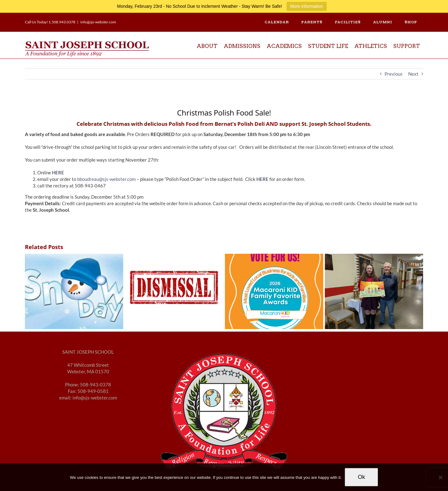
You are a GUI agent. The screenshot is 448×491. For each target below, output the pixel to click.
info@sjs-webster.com (98, 22)
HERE (262, 179)
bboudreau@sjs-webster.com (106, 179)
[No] (440, 477)
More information (307, 6)
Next (413, 74)
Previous (394, 74)
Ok (361, 477)
